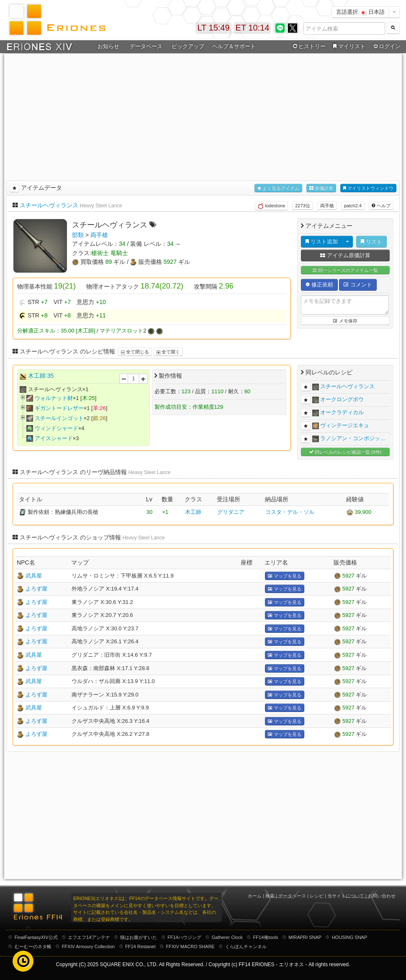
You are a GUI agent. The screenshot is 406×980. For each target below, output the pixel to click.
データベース (146, 46)
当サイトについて (346, 896)
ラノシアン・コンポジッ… (353, 438)
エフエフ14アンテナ (89, 937)
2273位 (302, 206)
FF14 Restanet (140, 946)
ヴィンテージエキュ (345, 425)
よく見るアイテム (278, 188)
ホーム (255, 896)
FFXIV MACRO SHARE (190, 946)
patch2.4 (353, 206)
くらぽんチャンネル (246, 946)
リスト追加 (322, 241)
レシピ (317, 896)
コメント (358, 285)
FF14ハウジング (184, 937)
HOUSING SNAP (349, 937)
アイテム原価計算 (345, 255)
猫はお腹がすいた (139, 937)
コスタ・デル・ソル (290, 512)
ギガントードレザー (59, 408)
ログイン (386, 46)
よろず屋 (36, 589)
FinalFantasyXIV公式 (36, 937)
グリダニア (231, 512)
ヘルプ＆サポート (234, 46)
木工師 (193, 512)
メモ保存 (345, 321)
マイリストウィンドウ (368, 188)
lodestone (271, 206)
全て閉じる (135, 352)
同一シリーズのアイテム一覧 (345, 270)
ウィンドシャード (57, 428)
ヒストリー (308, 46)
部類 (78, 235)
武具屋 (34, 576)
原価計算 (321, 188)
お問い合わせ (382, 896)
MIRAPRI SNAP (305, 937)
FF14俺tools (266, 937)
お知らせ (108, 46)
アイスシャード (54, 438)
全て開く (168, 352)
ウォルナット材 (54, 398)
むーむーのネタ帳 (33, 946)
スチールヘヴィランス (49, 205)
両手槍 (327, 206)
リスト (371, 241)
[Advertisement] (203, 116)
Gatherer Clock (227, 937)
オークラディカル (342, 412)
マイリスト (348, 46)
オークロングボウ (342, 399)
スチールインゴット (59, 418)
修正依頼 (319, 285)
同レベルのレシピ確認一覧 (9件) (346, 452)
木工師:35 (41, 376)
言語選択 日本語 (360, 12)
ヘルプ (381, 206)
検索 (270, 896)
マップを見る (284, 576)
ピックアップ (188, 46)
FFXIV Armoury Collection (89, 946)
